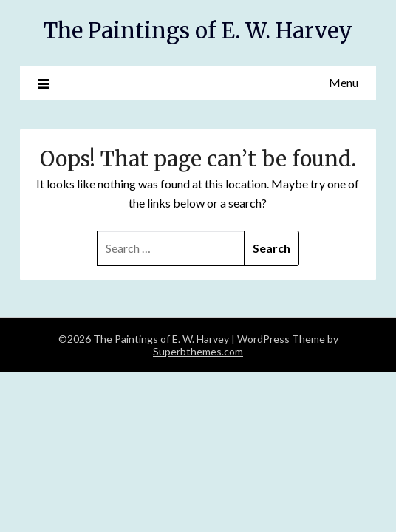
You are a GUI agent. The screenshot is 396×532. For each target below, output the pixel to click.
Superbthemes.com (198, 351)
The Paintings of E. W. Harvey (198, 31)
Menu (344, 82)
